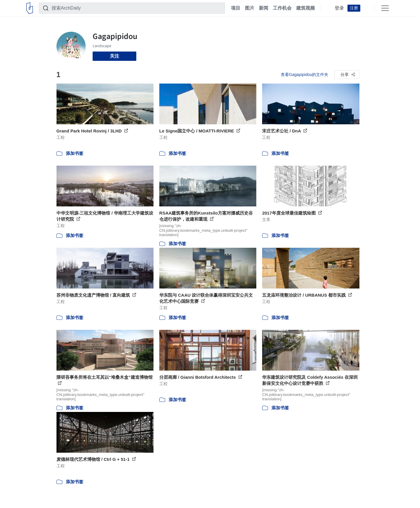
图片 (250, 8)
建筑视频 (306, 8)
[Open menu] (385, 8)
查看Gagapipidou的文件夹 (305, 75)
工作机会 (282, 8)
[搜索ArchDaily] (137, 8)
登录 (339, 8)
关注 (114, 56)
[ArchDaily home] (30, 8)
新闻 (264, 8)
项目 (236, 8)
